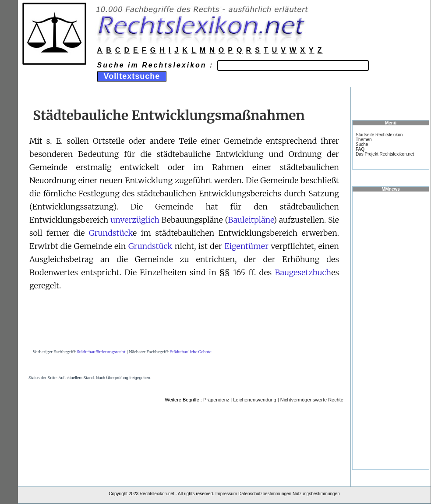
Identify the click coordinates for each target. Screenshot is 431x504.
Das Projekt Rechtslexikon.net (385, 154)
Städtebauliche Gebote (191, 352)
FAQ (360, 149)
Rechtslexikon (153, 494)
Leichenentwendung (254, 400)
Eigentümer (246, 246)
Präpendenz (216, 400)
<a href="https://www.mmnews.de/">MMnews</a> (391, 330)
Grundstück (111, 233)
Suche (362, 144)
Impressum (226, 494)
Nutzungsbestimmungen (316, 494)
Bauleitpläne (251, 220)
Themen (364, 140)
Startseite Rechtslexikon (379, 135)
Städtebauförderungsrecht (101, 352)
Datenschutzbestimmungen (265, 494)
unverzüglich (135, 220)
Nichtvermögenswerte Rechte (312, 400)
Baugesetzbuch (303, 272)
